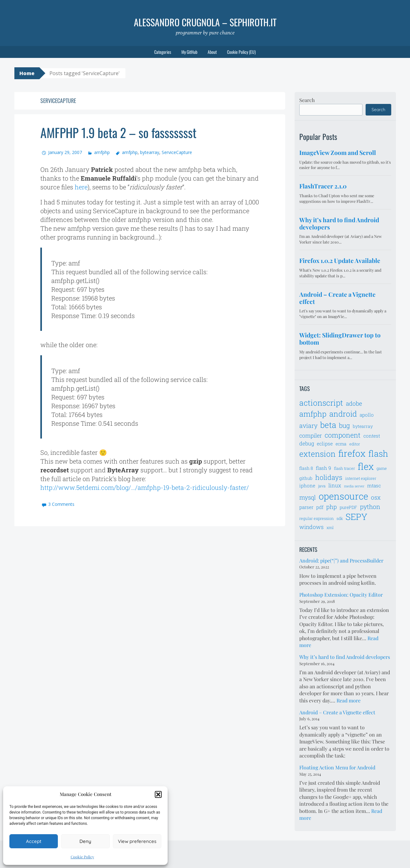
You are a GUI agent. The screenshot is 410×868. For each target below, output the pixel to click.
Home (27, 73)
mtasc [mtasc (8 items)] (374, 485)
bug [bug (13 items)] (344, 425)
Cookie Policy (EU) (241, 52)
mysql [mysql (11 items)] (308, 497)
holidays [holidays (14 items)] (329, 477)
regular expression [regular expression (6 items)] (316, 518)
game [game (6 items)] (382, 468)
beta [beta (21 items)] (328, 425)
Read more (349, 700)
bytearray (150, 152)
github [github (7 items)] (306, 478)
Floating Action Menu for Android (337, 767)
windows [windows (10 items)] (311, 527)
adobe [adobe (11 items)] (354, 403)
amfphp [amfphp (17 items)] (313, 414)
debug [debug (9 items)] (307, 444)
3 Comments (61, 504)
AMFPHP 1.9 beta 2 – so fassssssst (118, 132)
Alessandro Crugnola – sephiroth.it (205, 22)
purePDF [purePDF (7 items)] (348, 507)
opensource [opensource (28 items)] (343, 496)
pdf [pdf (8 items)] (320, 507)
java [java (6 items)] (322, 486)
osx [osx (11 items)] (376, 497)
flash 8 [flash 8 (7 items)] (306, 468)
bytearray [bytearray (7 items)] (363, 426)
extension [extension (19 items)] (317, 454)
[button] (158, 794)
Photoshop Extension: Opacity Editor (341, 595)
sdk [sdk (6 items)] (340, 518)
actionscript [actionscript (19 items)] (321, 403)
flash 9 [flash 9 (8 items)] (324, 468)
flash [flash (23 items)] (378, 453)
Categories (163, 52)
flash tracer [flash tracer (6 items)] (344, 468)
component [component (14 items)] (343, 435)
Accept (34, 841)
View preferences (137, 841)
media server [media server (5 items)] (354, 486)
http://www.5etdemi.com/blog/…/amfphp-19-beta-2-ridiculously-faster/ (145, 487)
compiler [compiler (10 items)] (311, 435)
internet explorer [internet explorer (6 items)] (361, 478)
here (81, 187)
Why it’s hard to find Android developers (345, 657)
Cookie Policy (82, 857)
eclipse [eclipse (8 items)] (325, 444)
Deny (85, 841)
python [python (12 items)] (370, 506)
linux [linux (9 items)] (335, 485)
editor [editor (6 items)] (355, 444)
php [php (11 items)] (332, 507)
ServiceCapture (177, 152)
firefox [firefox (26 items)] (352, 453)
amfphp (102, 152)
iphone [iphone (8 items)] (307, 485)
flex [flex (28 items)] (366, 466)
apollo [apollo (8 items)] (367, 415)
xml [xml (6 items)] (330, 527)
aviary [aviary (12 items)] (308, 425)
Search (307, 100)
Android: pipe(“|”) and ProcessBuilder (341, 560)
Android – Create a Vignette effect (337, 712)
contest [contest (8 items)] (372, 436)
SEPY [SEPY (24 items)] (357, 517)
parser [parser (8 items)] (306, 507)
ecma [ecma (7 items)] (341, 444)
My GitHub (189, 52)
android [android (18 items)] (343, 414)
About (212, 52)
